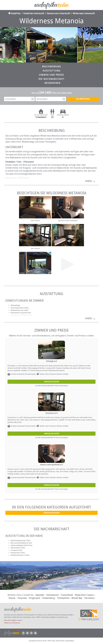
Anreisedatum (33, 99)
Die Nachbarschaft (51, 79)
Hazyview (22, 598)
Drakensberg (49, 598)
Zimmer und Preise (51, 75)
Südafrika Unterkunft (34, 13)
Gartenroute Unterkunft (58, 13)
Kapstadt (40, 595)
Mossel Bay (77, 598)
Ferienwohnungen (52, 513)
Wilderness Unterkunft (84, 13)
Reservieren (53, 83)
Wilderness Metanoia (12, 623)
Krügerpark (35, 598)
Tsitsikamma (63, 598)
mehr (89, 181)
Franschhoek (67, 595)
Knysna (12, 598)
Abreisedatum (64, 99)
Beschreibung (51, 67)
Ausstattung (51, 71)
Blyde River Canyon (84, 595)
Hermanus (90, 598)
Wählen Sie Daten (52, 382)
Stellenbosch (53, 595)
